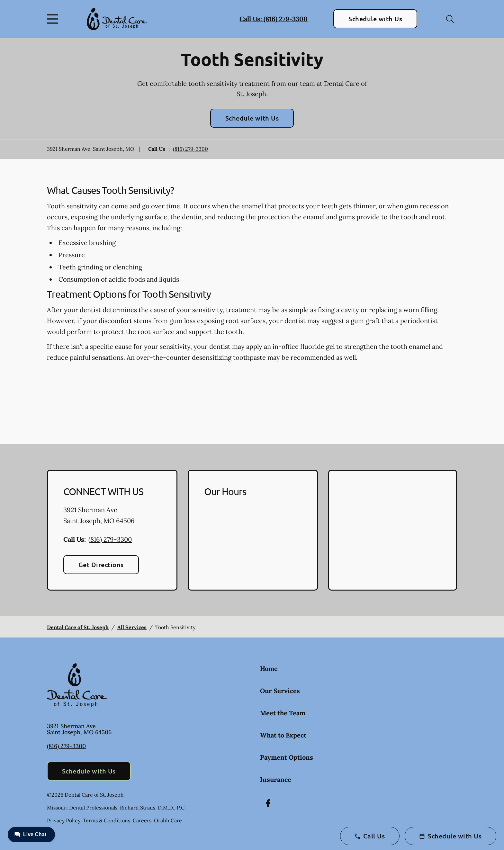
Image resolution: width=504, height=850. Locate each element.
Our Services (280, 691)
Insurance (276, 779)
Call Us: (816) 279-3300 (274, 19)
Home (269, 669)
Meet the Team (283, 713)
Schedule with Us (375, 19)
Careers (142, 820)
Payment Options (287, 757)
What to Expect (283, 735)
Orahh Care (168, 820)
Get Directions (101, 565)
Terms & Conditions (107, 820)
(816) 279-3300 (190, 149)
